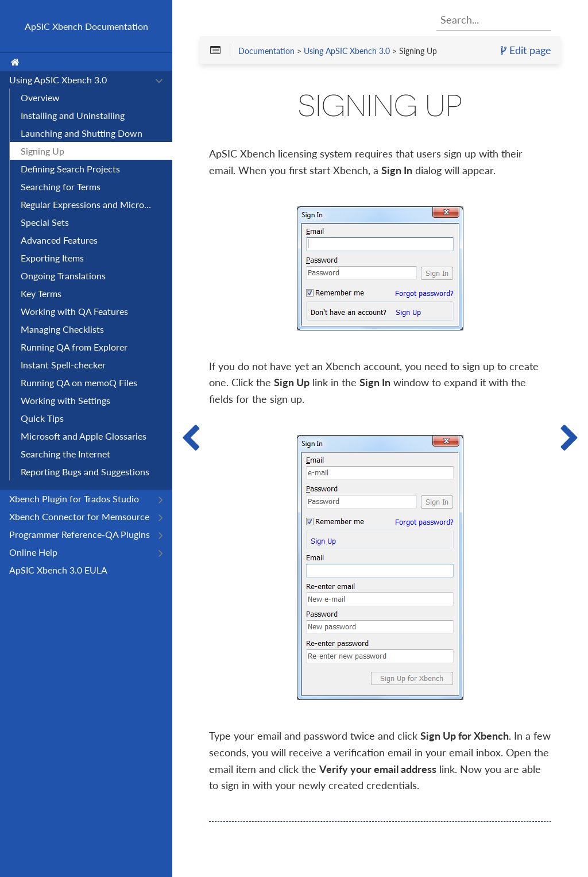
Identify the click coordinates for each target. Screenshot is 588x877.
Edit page (526, 50)
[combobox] (494, 20)
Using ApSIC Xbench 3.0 (347, 51)
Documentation (266, 51)
